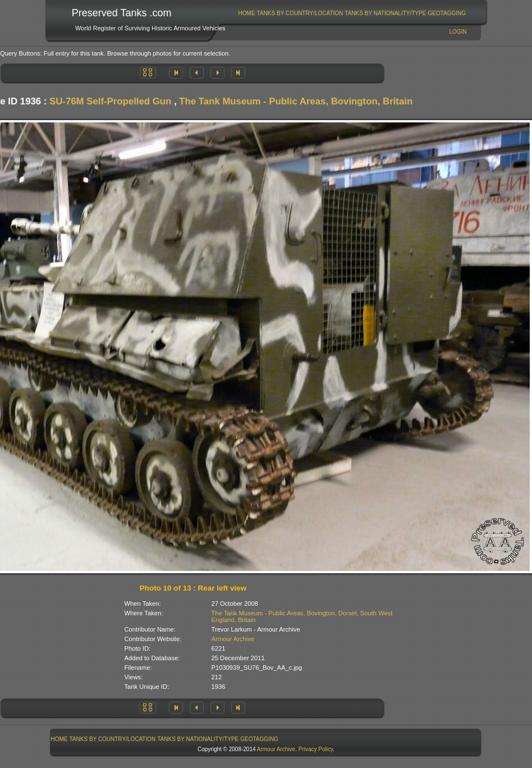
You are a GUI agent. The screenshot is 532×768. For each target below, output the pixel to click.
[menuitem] (247, 13)
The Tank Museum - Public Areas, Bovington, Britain (296, 101)
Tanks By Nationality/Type (385, 13)
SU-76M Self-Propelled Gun (110, 101)
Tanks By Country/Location (300, 13)
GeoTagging (447, 13)
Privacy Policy (316, 749)
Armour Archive (233, 639)
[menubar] (352, 13)
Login (458, 32)
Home (247, 13)
